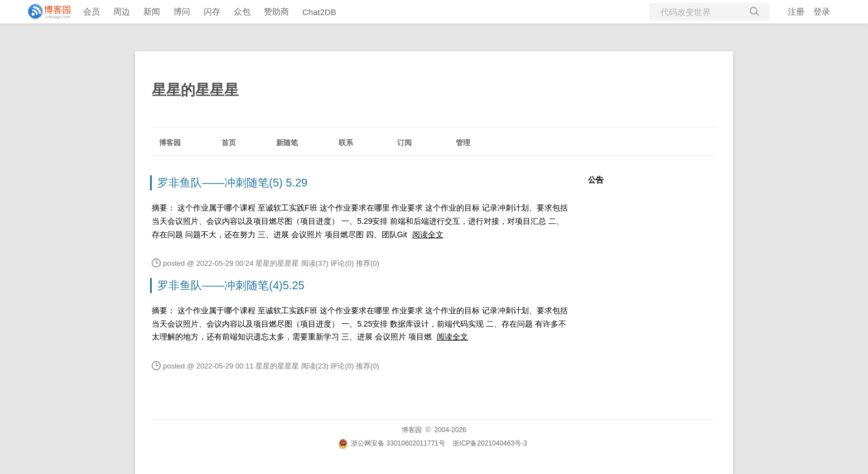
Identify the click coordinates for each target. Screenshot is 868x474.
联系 (346, 143)
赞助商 (276, 11)
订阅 (404, 143)
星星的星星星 (195, 90)
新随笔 (287, 143)
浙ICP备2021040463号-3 (490, 443)
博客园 (170, 143)
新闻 (152, 11)
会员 (91, 11)
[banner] (45, 12)
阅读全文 (428, 234)
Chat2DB (319, 12)
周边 (122, 11)
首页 (229, 143)
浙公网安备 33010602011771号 (392, 443)
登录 (822, 11)
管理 (463, 143)
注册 (796, 11)
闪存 (212, 11)
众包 (242, 11)
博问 (182, 11)
